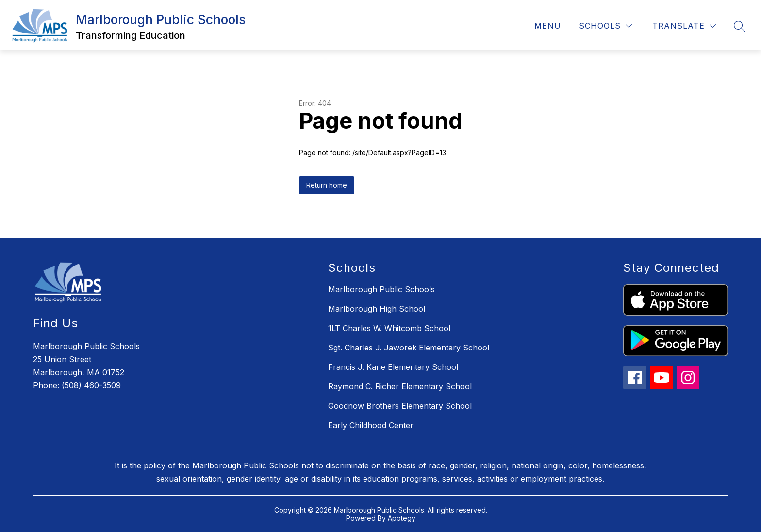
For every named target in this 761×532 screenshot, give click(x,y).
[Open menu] (541, 26)
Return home (327, 185)
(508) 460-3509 (91, 385)
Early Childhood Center (371, 425)
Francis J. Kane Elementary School (393, 367)
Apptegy (402, 518)
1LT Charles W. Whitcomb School (389, 328)
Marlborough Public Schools (381, 289)
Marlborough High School (377, 309)
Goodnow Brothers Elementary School (400, 406)
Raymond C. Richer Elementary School (400, 386)
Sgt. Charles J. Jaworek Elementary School (409, 348)
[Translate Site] (684, 26)
